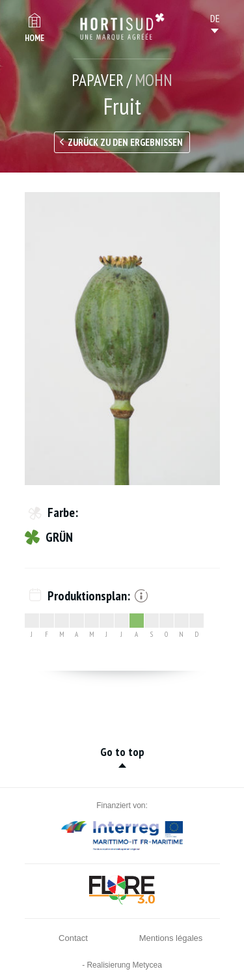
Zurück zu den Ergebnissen (125, 142)
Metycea (147, 965)
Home (34, 38)
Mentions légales (171, 938)
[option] (122, 339)
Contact (73, 938)
